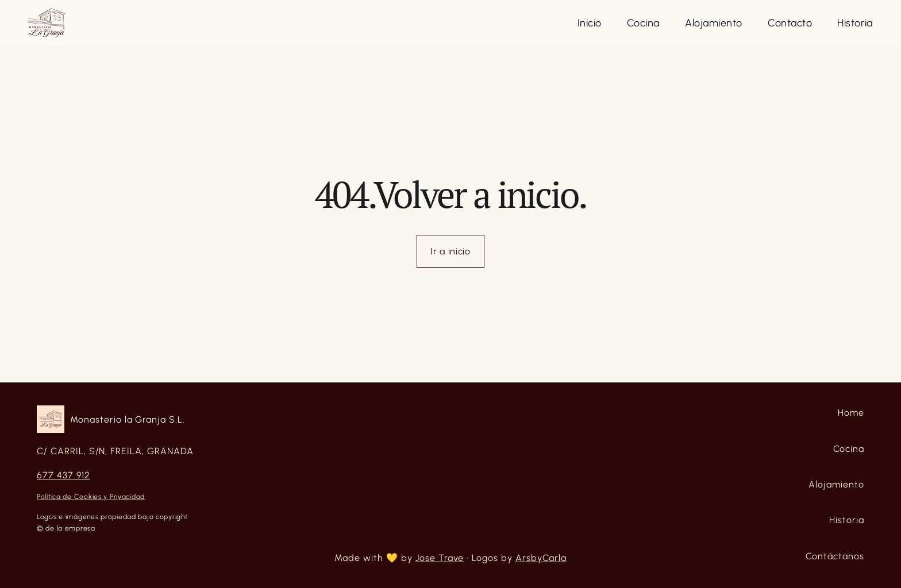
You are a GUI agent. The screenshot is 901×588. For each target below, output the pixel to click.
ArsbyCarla (541, 558)
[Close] (590, 23)
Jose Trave (440, 558)
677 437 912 (63, 475)
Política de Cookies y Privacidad (91, 497)
